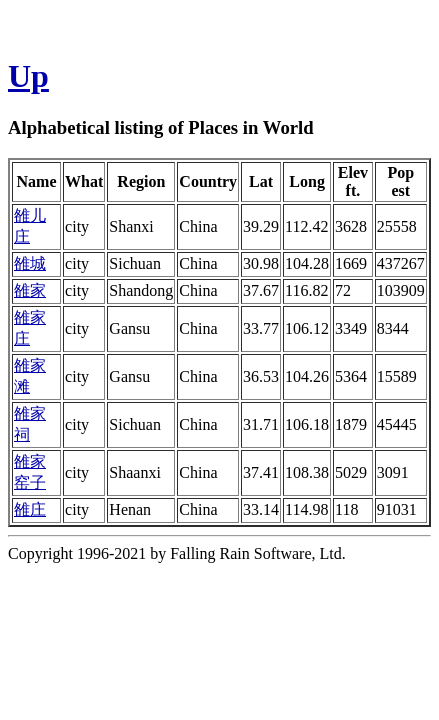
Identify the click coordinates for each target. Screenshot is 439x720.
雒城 (30, 263)
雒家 (30, 290)
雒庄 (30, 509)
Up (28, 76)
